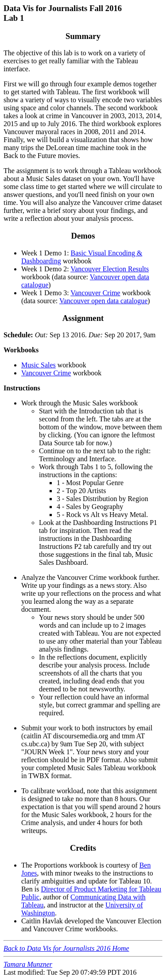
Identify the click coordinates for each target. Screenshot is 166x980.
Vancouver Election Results (110, 269)
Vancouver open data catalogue (103, 301)
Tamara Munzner (28, 964)
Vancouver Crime (95, 293)
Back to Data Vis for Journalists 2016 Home (66, 948)
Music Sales (39, 365)
